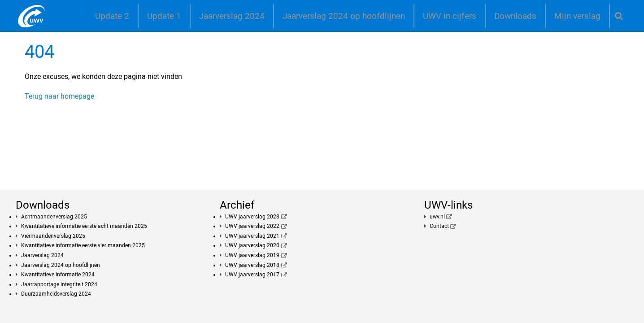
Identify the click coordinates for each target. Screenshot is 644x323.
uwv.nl (437, 217)
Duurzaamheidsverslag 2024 (56, 294)
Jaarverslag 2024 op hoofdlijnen (344, 16)
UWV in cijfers (450, 16)
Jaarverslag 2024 (232, 16)
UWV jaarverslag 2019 (252, 255)
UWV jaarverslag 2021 (252, 236)
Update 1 (164, 16)
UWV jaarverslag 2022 (252, 226)
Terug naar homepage (59, 96)
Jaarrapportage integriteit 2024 (59, 284)
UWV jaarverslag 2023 (252, 217)
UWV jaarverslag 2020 (252, 245)
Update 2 (112, 16)
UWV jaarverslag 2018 (252, 265)
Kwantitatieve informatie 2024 (58, 275)
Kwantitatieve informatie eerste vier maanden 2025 (83, 245)
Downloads (515, 16)
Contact (439, 226)
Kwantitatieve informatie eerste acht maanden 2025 (84, 226)
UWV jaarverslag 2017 (252, 275)
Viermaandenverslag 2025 (53, 236)
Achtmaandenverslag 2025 (54, 217)
